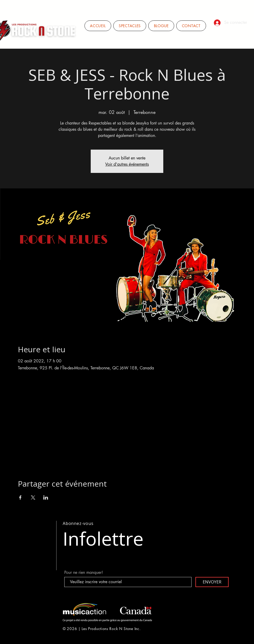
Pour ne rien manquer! (84, 573)
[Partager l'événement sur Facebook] (20, 497)
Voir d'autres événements (127, 164)
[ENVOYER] (212, 582)
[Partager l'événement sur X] (33, 497)
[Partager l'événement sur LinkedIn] (46, 497)
